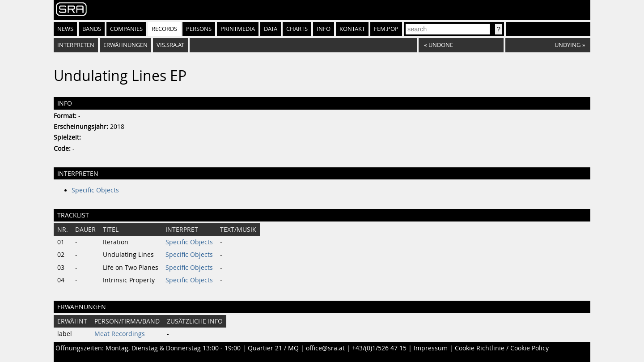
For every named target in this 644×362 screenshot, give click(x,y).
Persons (199, 29)
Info (324, 29)
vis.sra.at (170, 45)
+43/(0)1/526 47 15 (379, 348)
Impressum (431, 348)
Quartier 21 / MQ (273, 348)
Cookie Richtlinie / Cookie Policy (502, 348)
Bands (92, 29)
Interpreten (76, 45)
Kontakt (352, 29)
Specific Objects (95, 190)
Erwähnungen (125, 45)
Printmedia (238, 29)
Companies (126, 29)
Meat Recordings (120, 334)
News (65, 29)
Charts (297, 29)
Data (271, 29)
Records (164, 29)
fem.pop (386, 29)
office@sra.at (325, 348)
